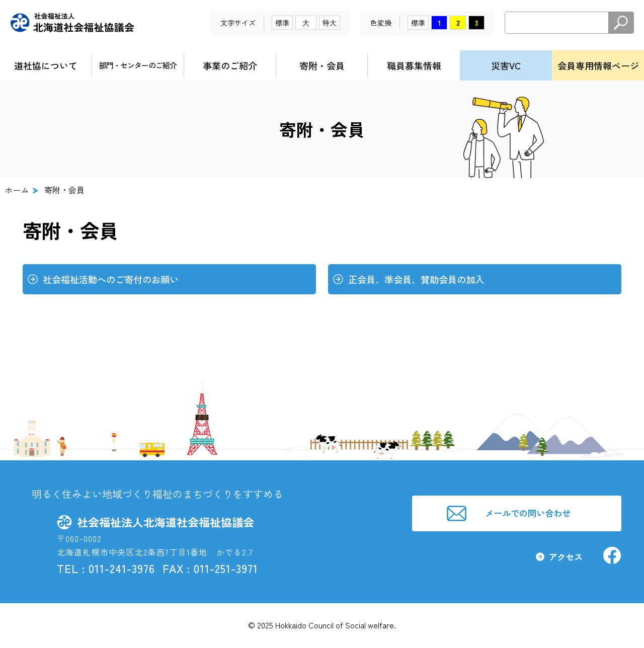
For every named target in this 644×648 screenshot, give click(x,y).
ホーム (17, 190)
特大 (330, 23)
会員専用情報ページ (598, 65)
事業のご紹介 (230, 65)
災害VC (506, 65)
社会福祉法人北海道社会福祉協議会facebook (611, 558)
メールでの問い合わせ (529, 513)
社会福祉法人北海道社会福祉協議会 (72, 23)
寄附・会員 (322, 65)
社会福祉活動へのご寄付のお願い (114, 280)
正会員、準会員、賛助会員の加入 (420, 280)
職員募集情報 (414, 65)
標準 (282, 23)
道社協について (46, 65)
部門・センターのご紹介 (138, 65)
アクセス (563, 559)
